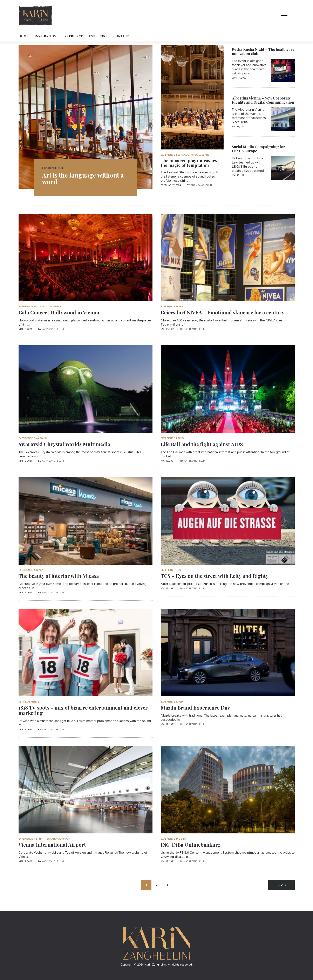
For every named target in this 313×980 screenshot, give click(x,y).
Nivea (179, 307)
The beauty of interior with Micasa (59, 576)
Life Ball (182, 438)
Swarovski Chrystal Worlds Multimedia (64, 444)
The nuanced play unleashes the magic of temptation (189, 163)
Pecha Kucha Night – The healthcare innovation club (263, 51)
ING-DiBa (181, 839)
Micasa (39, 570)
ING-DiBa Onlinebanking (190, 845)
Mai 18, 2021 (239, 127)
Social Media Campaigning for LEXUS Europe (258, 149)
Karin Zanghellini (201, 185)
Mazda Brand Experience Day (195, 707)
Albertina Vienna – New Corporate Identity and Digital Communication (263, 100)
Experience (49, 168)
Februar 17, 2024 (171, 185)
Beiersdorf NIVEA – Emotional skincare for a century (223, 312)
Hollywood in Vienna (47, 307)
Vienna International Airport (53, 839)
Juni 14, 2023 (239, 78)
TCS (179, 570)
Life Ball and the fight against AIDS (202, 444)
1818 (21, 702)
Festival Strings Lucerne (193, 155)
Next (281, 885)
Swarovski (41, 438)
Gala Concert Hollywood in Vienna (59, 312)
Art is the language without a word (83, 178)
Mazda (180, 702)
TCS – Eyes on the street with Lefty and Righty (215, 576)
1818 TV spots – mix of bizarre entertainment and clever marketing (83, 710)
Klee (61, 168)
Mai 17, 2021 (168, 588)
